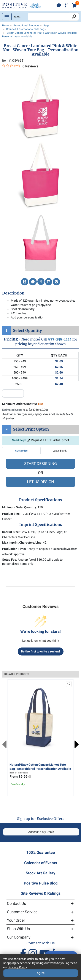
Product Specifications (40, 500)
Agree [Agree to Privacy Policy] (41, 973)
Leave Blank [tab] (60, 451)
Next (77, 744)
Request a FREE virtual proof (48, 440)
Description (13, 293)
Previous (4, 744)
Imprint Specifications (41, 525)
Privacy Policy (18, 967)
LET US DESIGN (40, 482)
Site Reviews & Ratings (41, 893)
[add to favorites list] (69, 684)
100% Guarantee (41, 852)
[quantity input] (13, 393)
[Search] (74, 17)
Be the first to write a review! (40, 651)
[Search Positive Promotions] (48, 17)
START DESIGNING (40, 464)
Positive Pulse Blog (41, 883)
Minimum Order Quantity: (22, 404)
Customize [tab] (21, 451)
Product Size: (11, 514)
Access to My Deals (41, 832)
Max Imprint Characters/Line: (22, 542)
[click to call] (66, 6)
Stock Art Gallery (40, 873)
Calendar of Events (41, 863)
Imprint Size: (11, 532)
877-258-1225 (60, 339)
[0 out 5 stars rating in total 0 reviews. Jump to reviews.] (20, 66)
